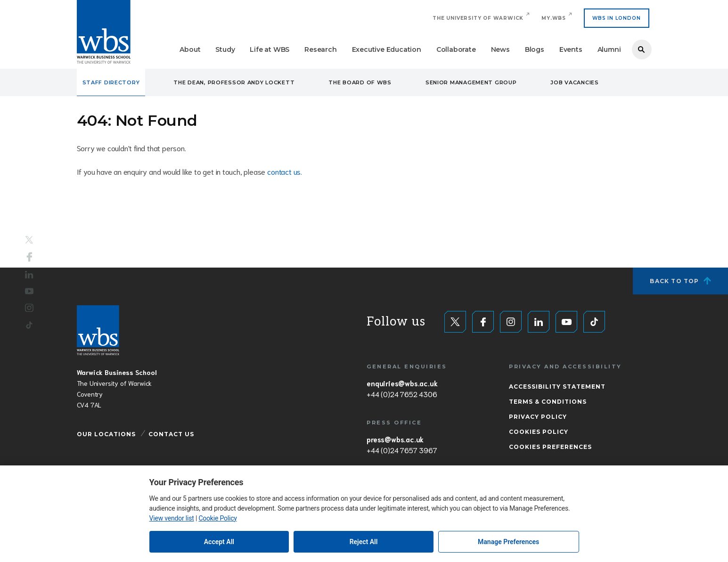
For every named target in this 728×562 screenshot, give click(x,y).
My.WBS (554, 18)
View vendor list (172, 518)
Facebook (29, 257)
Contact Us (171, 434)
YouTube (29, 291)
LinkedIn (29, 275)
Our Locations (106, 434)
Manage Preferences (508, 542)
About (190, 49)
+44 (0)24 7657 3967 (402, 450)
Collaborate (456, 49)
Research (320, 49)
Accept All (219, 542)
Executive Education (387, 49)
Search (642, 49)
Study (225, 49)
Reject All (364, 542)
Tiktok (29, 325)
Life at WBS (270, 49)
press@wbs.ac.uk (395, 439)
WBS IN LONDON (616, 18)
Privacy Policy (538, 417)
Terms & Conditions (548, 402)
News (500, 49)
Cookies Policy (539, 432)
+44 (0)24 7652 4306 (402, 394)
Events (571, 49)
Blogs (535, 49)
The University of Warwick (478, 18)
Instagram (29, 308)
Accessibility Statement (557, 387)
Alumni (609, 49)
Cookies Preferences (550, 447)
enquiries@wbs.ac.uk (402, 383)
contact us (284, 171)
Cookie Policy (217, 518)
